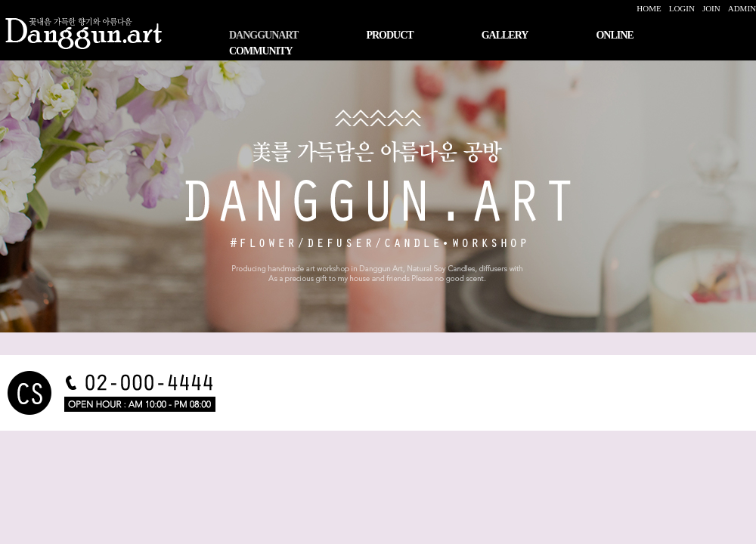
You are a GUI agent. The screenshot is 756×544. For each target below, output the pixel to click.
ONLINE (614, 35)
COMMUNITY (261, 51)
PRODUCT (389, 35)
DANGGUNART (263, 35)
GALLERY (505, 35)
